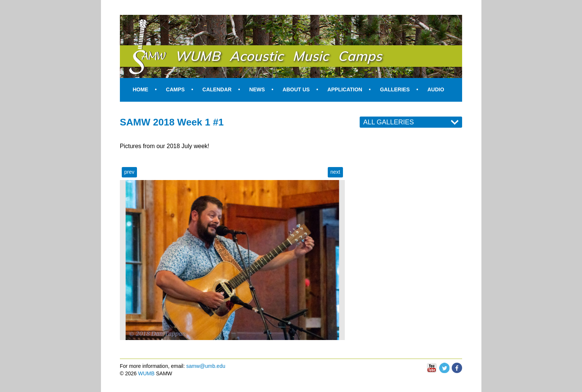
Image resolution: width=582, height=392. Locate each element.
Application (345, 89)
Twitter (444, 366)
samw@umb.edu (206, 366)
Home (140, 89)
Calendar (217, 89)
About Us (296, 89)
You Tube (432, 368)
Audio (436, 89)
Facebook (457, 366)
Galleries (395, 89)
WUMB (146, 373)
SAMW (138, 23)
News (257, 89)
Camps (175, 89)
